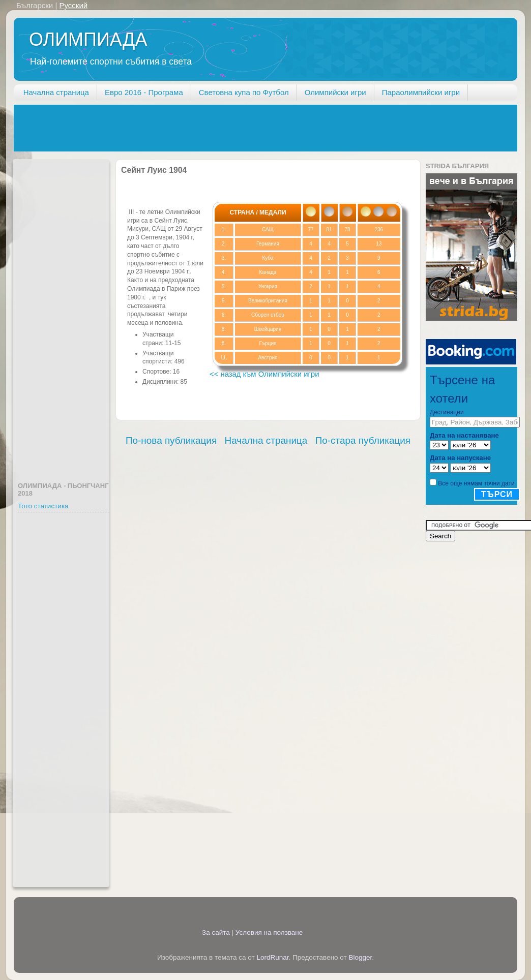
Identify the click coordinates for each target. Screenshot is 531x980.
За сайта (216, 932)
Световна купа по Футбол (244, 92)
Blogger (361, 957)
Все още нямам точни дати (476, 483)
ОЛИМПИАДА (88, 39)
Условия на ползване (269, 932)
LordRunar (272, 957)
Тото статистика (43, 506)
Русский (73, 5)
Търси (497, 494)
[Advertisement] (199, 128)
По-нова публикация (171, 440)
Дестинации (447, 412)
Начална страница (56, 92)
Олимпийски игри (335, 92)
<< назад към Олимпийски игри (264, 374)
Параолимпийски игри (421, 92)
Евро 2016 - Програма (144, 92)
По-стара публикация (363, 440)
